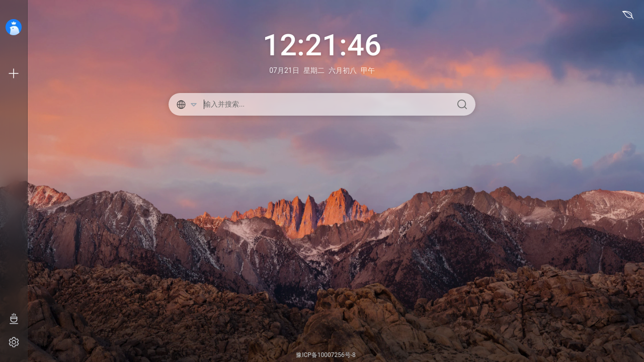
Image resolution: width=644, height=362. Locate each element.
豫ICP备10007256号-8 (326, 355)
